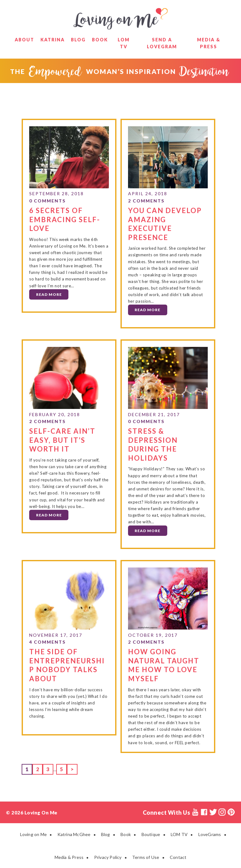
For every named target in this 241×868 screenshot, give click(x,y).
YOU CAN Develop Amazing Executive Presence (165, 224)
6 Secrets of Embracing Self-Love (65, 219)
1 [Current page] (29, 768)
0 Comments (47, 201)
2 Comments (146, 201)
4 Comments (47, 642)
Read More (49, 294)
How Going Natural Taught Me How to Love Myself (164, 664)
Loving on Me (120, 19)
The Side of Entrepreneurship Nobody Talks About (67, 664)
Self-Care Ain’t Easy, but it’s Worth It (62, 440)
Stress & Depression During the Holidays (153, 444)
